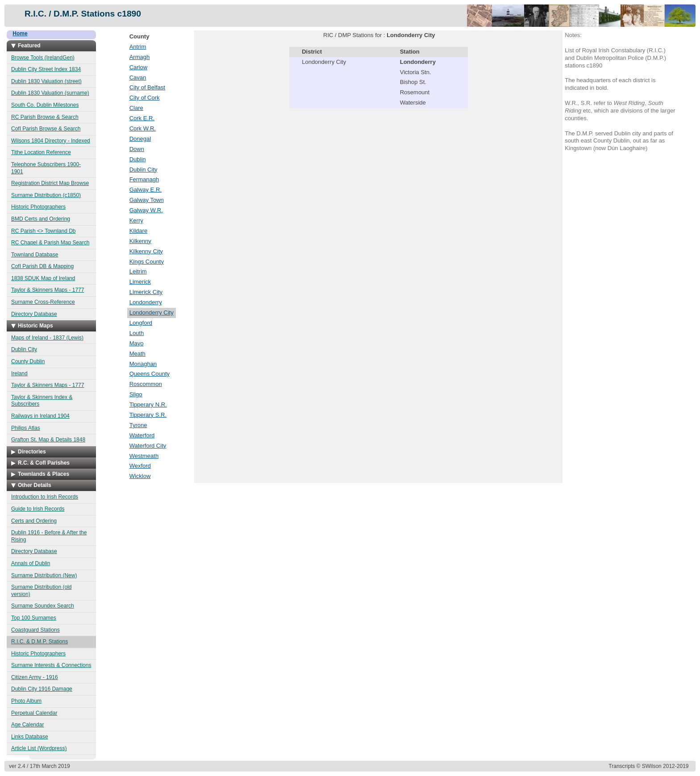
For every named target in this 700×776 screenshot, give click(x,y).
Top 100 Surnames (34, 618)
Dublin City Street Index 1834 (46, 69)
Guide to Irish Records (38, 509)
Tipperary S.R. (148, 415)
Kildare (138, 231)
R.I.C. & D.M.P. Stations (40, 642)
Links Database (30, 737)
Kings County (147, 262)
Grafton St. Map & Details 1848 (48, 440)
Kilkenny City (146, 251)
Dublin (138, 159)
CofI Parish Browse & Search (46, 129)
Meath (137, 354)
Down (137, 149)
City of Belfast (147, 87)
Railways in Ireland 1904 (40, 416)
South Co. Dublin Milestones (45, 105)
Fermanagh (144, 179)
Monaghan (143, 364)
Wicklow (140, 476)
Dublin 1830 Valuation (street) (46, 81)
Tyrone (138, 425)
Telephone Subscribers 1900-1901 (46, 168)
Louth (137, 333)
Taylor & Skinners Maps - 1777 (48, 290)
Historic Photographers (38, 207)
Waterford (142, 435)
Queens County (150, 374)
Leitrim (138, 271)
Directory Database (34, 314)
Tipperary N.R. (148, 405)
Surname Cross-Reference (43, 302)
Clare (136, 108)
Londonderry (146, 302)
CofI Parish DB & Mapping (42, 266)
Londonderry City (152, 312)
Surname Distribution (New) (44, 575)
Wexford (140, 466)
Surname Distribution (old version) (41, 591)
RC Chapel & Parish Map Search (50, 243)
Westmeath (144, 456)
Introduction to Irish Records (45, 497)
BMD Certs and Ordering (41, 219)
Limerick (140, 282)
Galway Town (147, 200)
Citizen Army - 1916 (35, 677)
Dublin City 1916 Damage (42, 689)
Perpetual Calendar (34, 713)
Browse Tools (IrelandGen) (43, 58)
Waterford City (148, 446)
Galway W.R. (146, 210)
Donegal (140, 139)
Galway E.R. (146, 190)
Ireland (19, 373)
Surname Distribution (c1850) (46, 195)
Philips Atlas (26, 428)
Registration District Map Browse (50, 183)
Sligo (136, 394)
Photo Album (26, 701)
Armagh (140, 57)
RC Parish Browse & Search (45, 117)
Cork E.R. (142, 118)
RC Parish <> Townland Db (44, 231)
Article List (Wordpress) (39, 748)
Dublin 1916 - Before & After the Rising (49, 536)
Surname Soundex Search (43, 606)
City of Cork (145, 98)
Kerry (136, 220)
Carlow (138, 67)
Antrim (138, 47)
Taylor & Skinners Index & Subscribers (42, 401)
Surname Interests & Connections (51, 665)
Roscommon (146, 384)
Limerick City (146, 292)
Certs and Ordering (34, 521)
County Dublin (28, 361)
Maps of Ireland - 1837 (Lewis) (47, 338)
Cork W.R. (143, 128)
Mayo (137, 343)
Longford (141, 323)
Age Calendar (27, 725)
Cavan (138, 78)
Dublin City (24, 349)
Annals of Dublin (31, 563)
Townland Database (35, 255)
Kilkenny (140, 241)
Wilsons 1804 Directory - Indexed (51, 141)
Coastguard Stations (35, 630)
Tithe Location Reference (41, 152)
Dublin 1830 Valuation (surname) (50, 93)
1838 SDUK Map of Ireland (43, 278)
